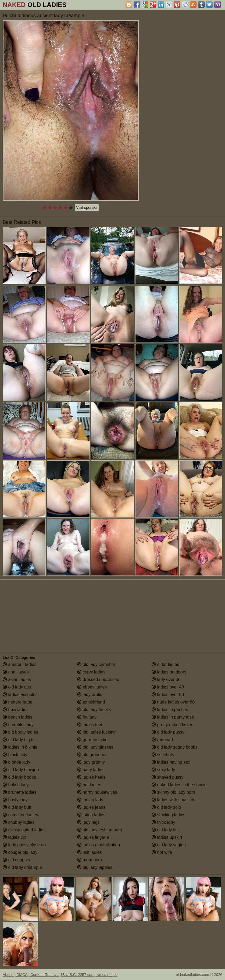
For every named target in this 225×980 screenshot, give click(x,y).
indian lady (90, 800)
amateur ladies (19, 664)
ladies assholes (20, 695)
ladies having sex (171, 762)
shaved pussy (167, 777)
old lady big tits (20, 740)
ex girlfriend (91, 702)
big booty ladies (20, 732)
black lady (15, 755)
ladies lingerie (93, 837)
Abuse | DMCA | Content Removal (31, 975)
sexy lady (163, 770)
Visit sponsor (87, 207)
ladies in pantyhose (173, 717)
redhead (162, 740)
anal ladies (16, 672)
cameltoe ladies (20, 815)
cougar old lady (20, 852)
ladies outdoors (169, 672)
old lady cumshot (96, 664)
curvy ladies (91, 672)
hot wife (162, 852)
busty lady (15, 800)
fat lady (87, 717)
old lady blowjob (21, 770)
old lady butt (17, 807)
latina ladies (91, 815)
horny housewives (97, 792)
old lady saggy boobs (175, 747)
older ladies (165, 664)
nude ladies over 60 (173, 702)
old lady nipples (95, 867)
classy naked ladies (24, 830)
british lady (16, 785)
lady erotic (90, 695)
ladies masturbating (99, 845)
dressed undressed (98, 680)
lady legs (88, 822)
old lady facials (94, 710)
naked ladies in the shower (180, 785)
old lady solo (166, 807)
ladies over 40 (168, 687)
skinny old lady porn (173, 792)
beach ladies (17, 717)
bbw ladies (16, 710)
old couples (16, 860)
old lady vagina (169, 845)
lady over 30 (166, 680)
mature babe (17, 702)
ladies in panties (170, 710)
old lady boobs (19, 777)
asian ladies (17, 680)
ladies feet (90, 725)
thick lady (163, 822)
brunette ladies (19, 792)
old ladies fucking (96, 732)
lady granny (91, 762)
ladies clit (14, 837)
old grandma (92, 755)
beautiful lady (18, 725)
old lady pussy (168, 732)
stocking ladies (168, 815)
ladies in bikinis (20, 747)
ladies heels (91, 777)
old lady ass (17, 687)
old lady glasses (95, 747)
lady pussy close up (24, 845)
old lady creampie (22, 867)
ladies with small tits (173, 800)
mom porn (90, 860)
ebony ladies (92, 687)
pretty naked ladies (172, 725)
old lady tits (165, 830)
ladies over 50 (168, 695)
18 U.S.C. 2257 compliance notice (89, 975)
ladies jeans (91, 807)
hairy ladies (91, 770)
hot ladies (89, 785)
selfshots (163, 755)
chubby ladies (19, 822)
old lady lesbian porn (100, 830)
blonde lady (16, 762)
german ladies (93, 740)
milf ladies (90, 852)
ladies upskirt (167, 837)
